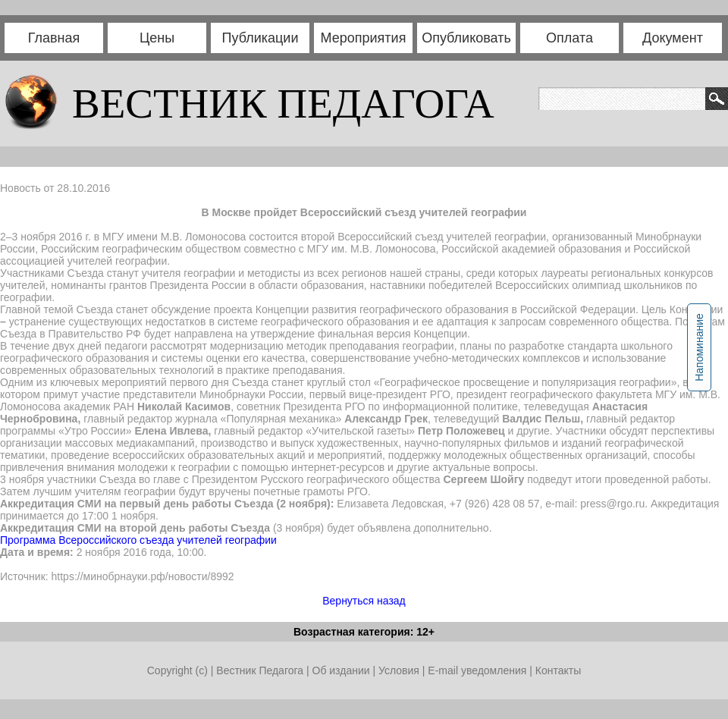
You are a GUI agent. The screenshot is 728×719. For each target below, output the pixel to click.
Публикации (260, 38)
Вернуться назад (364, 601)
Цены (157, 38)
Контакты (558, 670)
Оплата (570, 38)
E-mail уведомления (477, 670)
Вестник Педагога (261, 670)
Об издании (341, 670)
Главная (54, 38)
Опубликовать (466, 38)
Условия (400, 670)
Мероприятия (364, 38)
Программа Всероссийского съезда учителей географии (138, 540)
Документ (673, 38)
